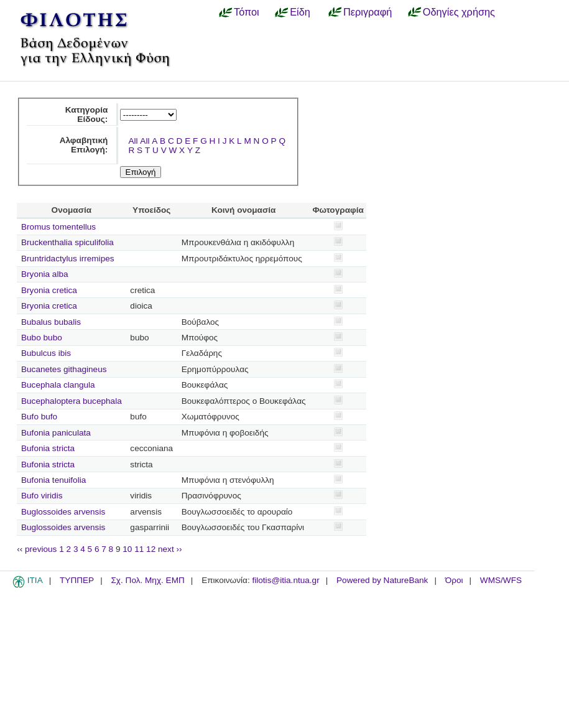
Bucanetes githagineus (64, 369)
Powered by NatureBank (382, 580)
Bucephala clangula (58, 385)
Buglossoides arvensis (63, 512)
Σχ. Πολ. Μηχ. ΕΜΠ (147, 580)
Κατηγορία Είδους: (87, 114)
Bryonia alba (45, 274)
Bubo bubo (42, 338)
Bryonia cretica (49, 290)
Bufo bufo (39, 417)
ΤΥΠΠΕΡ (77, 580)
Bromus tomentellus (58, 227)
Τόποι (247, 12)
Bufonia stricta (48, 448)
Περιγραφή (368, 12)
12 (151, 549)
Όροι (454, 580)
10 (127, 549)
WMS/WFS (501, 580)
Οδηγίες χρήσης (459, 12)
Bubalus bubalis (51, 322)
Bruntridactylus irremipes (68, 259)
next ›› (170, 549)
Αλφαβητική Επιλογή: (84, 145)
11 (139, 549)
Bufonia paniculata (56, 433)
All (133, 141)
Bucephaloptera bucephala (72, 401)
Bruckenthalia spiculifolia (67, 242)
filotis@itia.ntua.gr (285, 580)
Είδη (300, 12)
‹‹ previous (37, 549)
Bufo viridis (42, 496)
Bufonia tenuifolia (53, 480)
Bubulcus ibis (46, 353)
